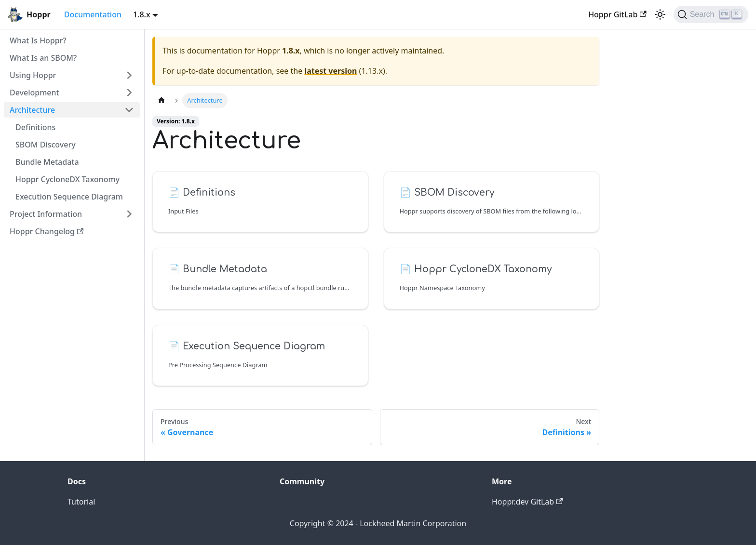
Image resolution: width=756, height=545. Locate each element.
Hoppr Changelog (47, 231)
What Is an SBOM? (43, 58)
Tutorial (81, 502)
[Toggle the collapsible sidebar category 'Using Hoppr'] (129, 75)
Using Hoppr (33, 75)
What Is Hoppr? (38, 40)
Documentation (93, 14)
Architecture (32, 110)
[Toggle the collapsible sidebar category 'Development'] (129, 93)
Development (34, 93)
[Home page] (162, 100)
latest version (331, 71)
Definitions (35, 127)
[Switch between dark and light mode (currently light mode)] (660, 14)
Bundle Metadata (47, 162)
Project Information (46, 214)
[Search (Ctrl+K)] (711, 14)
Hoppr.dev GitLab (527, 502)
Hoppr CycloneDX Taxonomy (67, 179)
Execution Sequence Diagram (69, 197)
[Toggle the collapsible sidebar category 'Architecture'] (129, 110)
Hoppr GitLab (617, 14)
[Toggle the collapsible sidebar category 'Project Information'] (129, 214)
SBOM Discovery (46, 145)
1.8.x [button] (142, 14)
